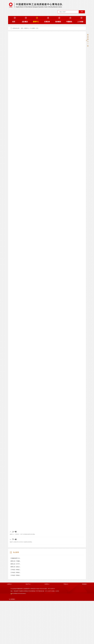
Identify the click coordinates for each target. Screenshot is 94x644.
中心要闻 (32, 28)
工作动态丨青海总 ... (16, 570)
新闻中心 (27, 28)
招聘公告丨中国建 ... (16, 561)
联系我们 (12, 599)
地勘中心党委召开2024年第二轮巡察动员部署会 (21, 542)
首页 (22, 28)
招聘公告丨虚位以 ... (16, 567)
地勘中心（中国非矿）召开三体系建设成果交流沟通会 (22, 534)
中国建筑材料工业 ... (16, 558)
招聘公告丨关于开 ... (16, 564)
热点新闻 (14, 552)
